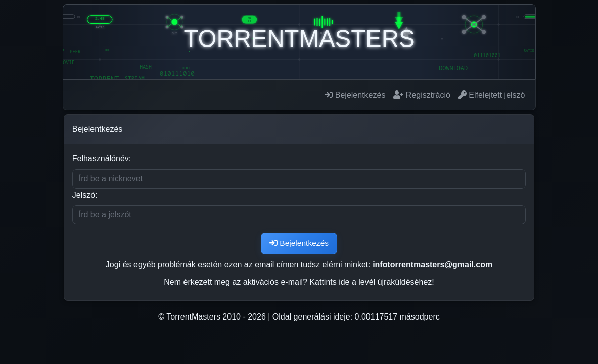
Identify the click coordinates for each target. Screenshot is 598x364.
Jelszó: (84, 195)
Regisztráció (422, 95)
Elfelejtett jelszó (492, 95)
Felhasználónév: (101, 158)
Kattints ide (329, 282)
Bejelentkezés (355, 95)
